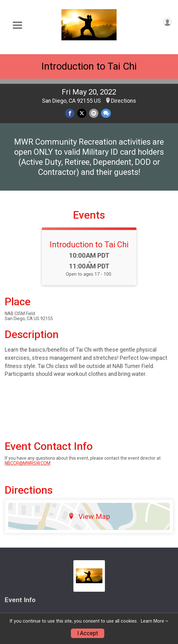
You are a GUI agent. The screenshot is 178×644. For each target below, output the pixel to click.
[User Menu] (167, 22)
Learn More (152, 621)
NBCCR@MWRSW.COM (28, 463)
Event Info (20, 600)
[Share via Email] (94, 113)
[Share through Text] (106, 113)
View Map (89, 516)
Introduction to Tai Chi (89, 66)
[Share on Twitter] (82, 113)
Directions (123, 101)
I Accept (88, 633)
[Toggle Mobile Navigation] (17, 25)
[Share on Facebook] (70, 113)
